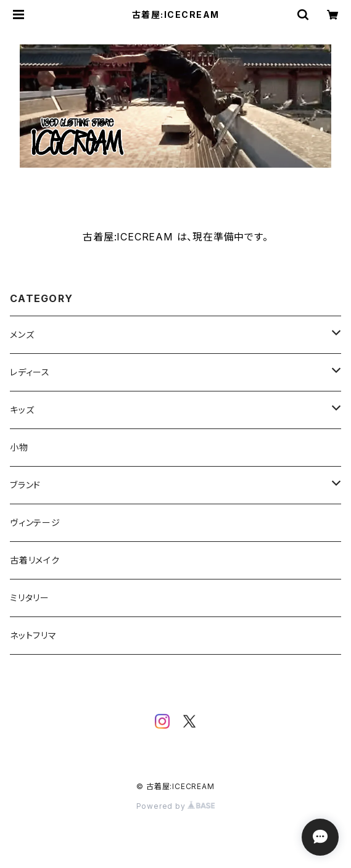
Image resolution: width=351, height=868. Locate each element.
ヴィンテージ (35, 522)
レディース (30, 372)
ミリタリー (30, 598)
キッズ (22, 410)
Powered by (176, 806)
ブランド (25, 485)
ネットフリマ (33, 635)
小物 (19, 447)
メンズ (22, 334)
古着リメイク (35, 560)
